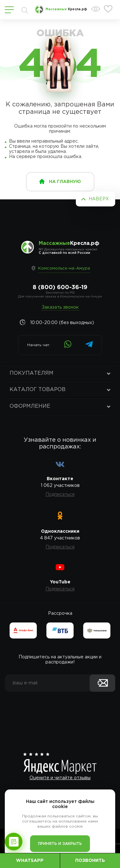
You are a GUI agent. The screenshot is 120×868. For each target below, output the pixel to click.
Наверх (99, 199)
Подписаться (60, 495)
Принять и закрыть (60, 844)
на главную (65, 182)
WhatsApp (30, 861)
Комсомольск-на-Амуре (64, 268)
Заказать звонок (60, 307)
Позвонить (90, 861)
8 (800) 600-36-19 (60, 288)
